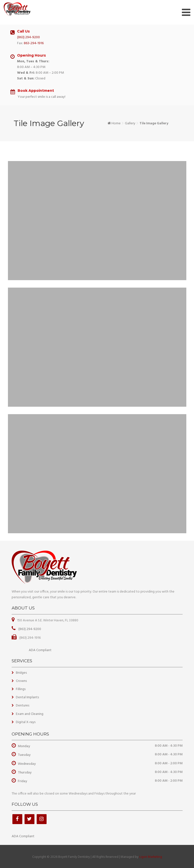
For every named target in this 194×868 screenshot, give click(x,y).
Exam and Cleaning (30, 714)
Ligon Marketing (151, 857)
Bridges (21, 673)
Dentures (23, 706)
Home (116, 123)
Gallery (130, 123)
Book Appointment (36, 91)
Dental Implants (27, 697)
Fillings (21, 689)
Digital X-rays (26, 722)
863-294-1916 (34, 43)
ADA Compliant (40, 650)
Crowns (21, 681)
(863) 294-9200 (28, 37)
